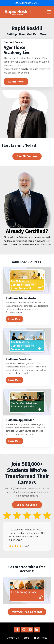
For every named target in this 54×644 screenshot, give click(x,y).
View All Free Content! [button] (27, 612)
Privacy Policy (40, 638)
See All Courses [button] (27, 156)
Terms (26, 638)
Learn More (15, 319)
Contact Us (13, 638)
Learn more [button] (16, 81)
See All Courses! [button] (27, 505)
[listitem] (27, 31)
